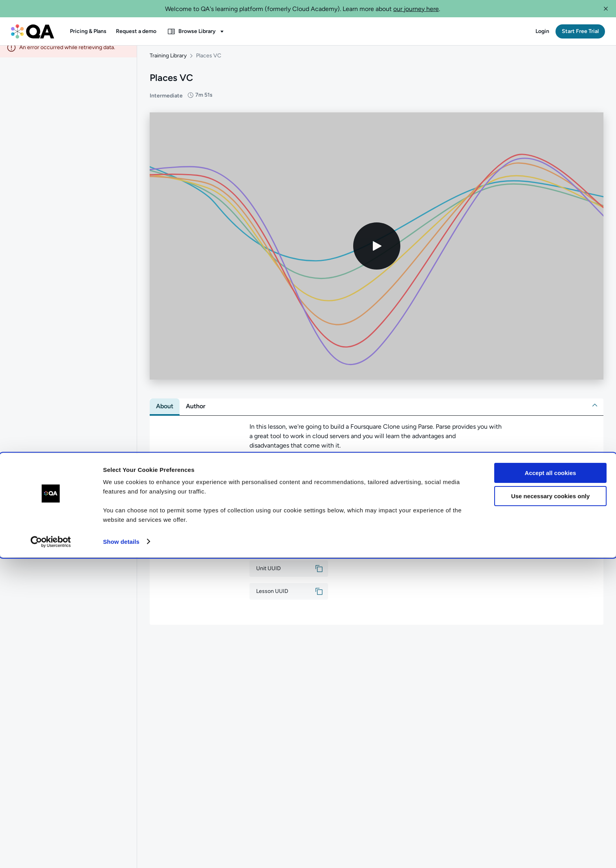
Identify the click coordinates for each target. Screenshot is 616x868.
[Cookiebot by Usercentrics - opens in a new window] (51, 853)
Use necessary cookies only (550, 807)
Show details (121, 852)
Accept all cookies (551, 784)
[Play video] (377, 254)
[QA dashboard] (33, 31)
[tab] (165, 414)
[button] (606, 9)
